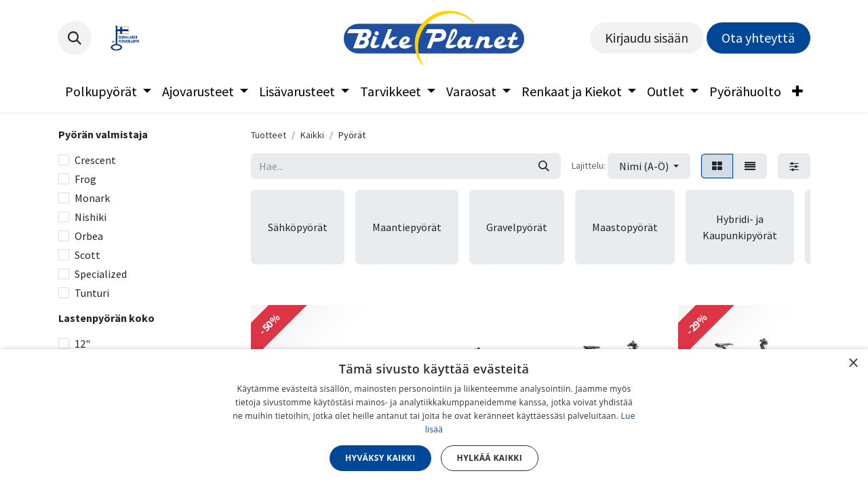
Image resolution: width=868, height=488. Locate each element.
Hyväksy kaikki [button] (380, 458)
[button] (75, 38)
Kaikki (312, 135)
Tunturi (92, 293)
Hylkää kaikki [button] (490, 458)
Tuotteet (269, 135)
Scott (87, 255)
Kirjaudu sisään (647, 38)
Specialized (101, 274)
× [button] (853, 364)
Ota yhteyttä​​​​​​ (758, 38)
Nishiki (91, 217)
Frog (85, 179)
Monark (92, 198)
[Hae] (544, 166)
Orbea (89, 236)
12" (82, 344)
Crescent (95, 160)
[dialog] (434, 419)
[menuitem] (108, 91)
